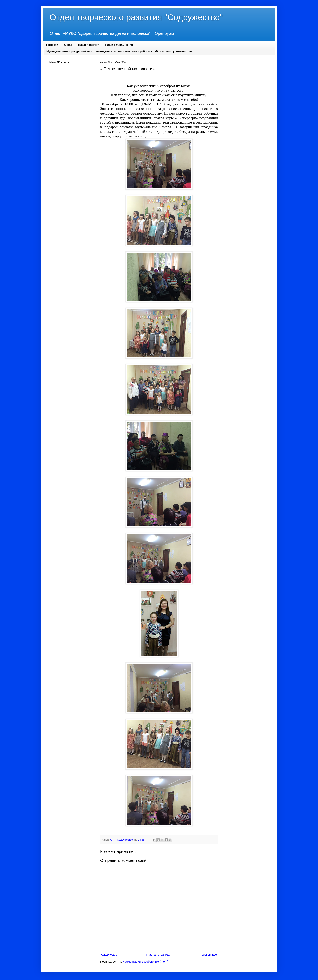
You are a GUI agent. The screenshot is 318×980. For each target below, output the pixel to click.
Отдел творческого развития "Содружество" (136, 17)
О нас (68, 45)
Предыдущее (208, 955)
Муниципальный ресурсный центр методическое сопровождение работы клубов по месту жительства (119, 51)
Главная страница (158, 955)
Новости (52, 45)
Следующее (109, 955)
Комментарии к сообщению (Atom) (145, 962)
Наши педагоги (89, 45)
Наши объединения (119, 45)
